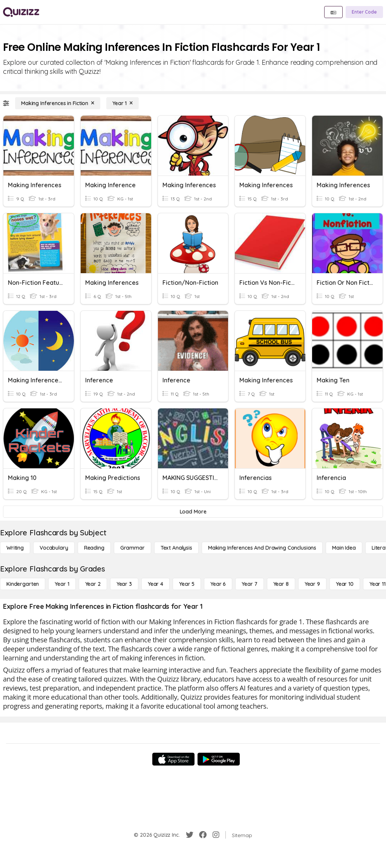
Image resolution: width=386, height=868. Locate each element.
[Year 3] (124, 584)
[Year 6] (218, 584)
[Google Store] (219, 759)
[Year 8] (281, 584)
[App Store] (173, 759)
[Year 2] (93, 584)
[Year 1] (123, 103)
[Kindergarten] (23, 584)
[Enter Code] (364, 12)
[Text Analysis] (176, 548)
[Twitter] (190, 835)
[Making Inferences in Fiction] (58, 103)
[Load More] (193, 512)
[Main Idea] (344, 548)
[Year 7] (249, 584)
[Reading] (94, 548)
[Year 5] (187, 584)
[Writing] (15, 548)
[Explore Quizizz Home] (21, 12)
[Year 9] (312, 584)
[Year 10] (345, 584)
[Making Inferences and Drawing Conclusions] (262, 548)
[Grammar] (132, 548)
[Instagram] (216, 835)
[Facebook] (203, 835)
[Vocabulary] (54, 548)
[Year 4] (155, 584)
